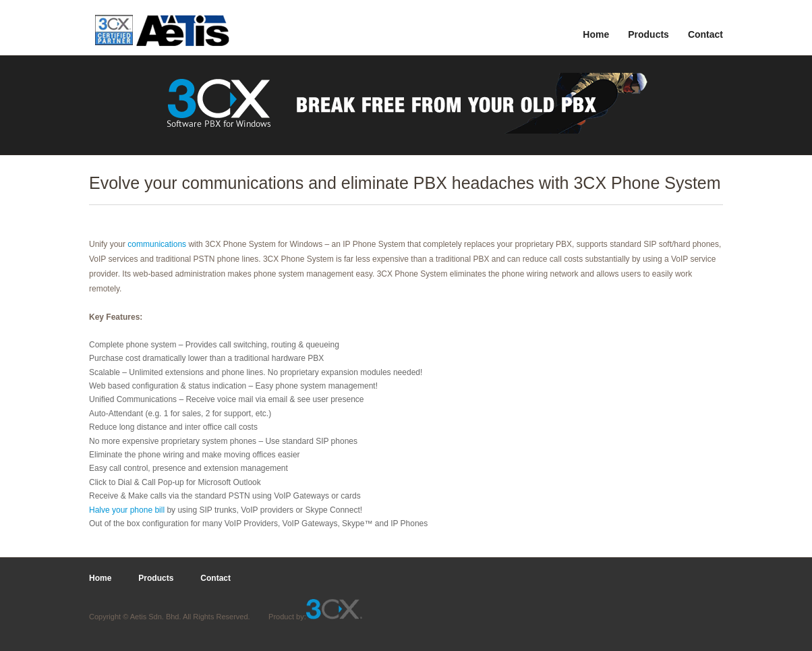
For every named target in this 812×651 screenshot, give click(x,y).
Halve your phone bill (127, 510)
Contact (705, 34)
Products (648, 34)
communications (156, 244)
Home (596, 34)
